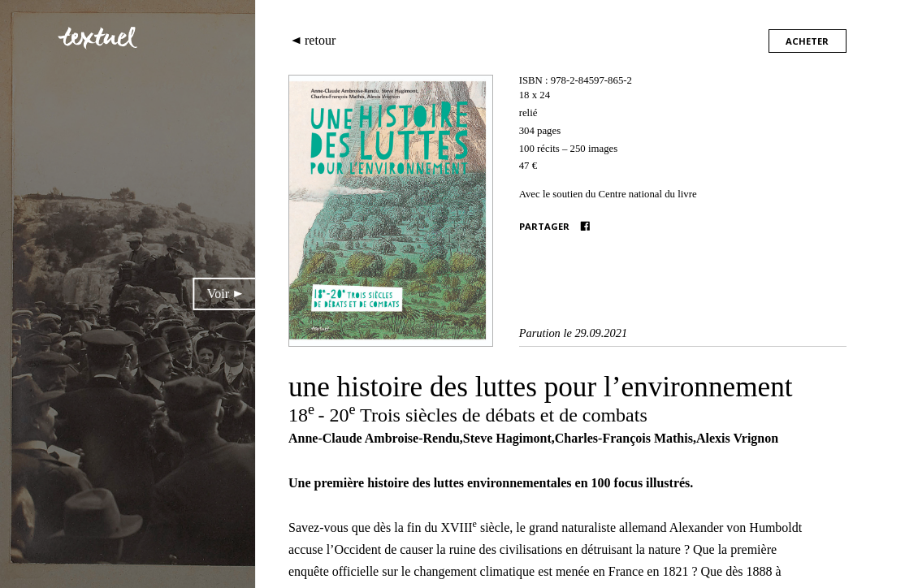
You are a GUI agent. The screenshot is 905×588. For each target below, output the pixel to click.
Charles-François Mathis (624, 438)
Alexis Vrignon (737, 438)
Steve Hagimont (507, 438)
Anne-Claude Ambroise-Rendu (374, 438)
